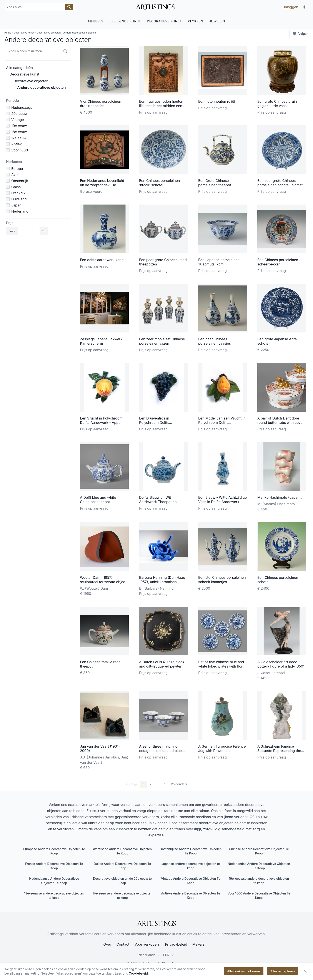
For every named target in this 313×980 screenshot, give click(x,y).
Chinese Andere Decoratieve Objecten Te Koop (259, 851)
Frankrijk (18, 193)
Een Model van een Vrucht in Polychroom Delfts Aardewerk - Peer (222, 423)
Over (107, 944)
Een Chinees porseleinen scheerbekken (278, 262)
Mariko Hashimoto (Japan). (280, 497)
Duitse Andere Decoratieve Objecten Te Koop (122, 866)
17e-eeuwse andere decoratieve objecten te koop (122, 895)
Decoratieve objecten (49, 33)
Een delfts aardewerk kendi (102, 260)
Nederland (20, 211)
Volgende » (179, 784)
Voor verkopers (147, 944)
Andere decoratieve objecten (41, 87)
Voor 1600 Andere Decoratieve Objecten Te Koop (259, 895)
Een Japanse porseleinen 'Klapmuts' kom (219, 262)
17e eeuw (19, 138)
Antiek (17, 144)
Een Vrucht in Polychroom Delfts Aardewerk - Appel (101, 420)
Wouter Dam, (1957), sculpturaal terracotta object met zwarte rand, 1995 (103, 582)
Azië (15, 175)
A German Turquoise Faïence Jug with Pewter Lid (222, 748)
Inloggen (291, 7)
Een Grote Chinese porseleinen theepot (215, 183)
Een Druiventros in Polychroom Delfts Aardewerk (154, 423)
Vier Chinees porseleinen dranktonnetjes (101, 104)
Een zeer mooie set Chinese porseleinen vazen (162, 341)
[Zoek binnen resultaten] (65, 51)
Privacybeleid (176, 944)
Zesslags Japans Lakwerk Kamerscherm (101, 341)
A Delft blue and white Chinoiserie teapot (98, 500)
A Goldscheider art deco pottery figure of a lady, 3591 (281, 664)
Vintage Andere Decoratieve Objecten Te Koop (191, 881)
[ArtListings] (156, 923)
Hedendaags (22, 107)
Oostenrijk (20, 181)
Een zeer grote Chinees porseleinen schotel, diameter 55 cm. (282, 185)
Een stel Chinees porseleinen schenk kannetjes (222, 580)
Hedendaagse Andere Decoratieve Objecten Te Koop (54, 881)
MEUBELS (96, 21)
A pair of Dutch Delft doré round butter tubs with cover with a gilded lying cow (281, 423)
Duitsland (19, 199)
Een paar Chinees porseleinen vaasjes (215, 341)
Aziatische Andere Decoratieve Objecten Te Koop (122, 851)
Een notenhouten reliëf (217, 101)
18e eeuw (19, 132)
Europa (17, 169)
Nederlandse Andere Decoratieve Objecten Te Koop (259, 866)
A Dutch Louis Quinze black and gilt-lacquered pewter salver (162, 666)
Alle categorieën (19, 68)
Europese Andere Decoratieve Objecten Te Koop (54, 851)
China (16, 187)
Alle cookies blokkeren (244, 971)
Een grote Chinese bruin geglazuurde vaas (277, 104)
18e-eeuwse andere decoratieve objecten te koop (54, 895)
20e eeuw (19, 114)
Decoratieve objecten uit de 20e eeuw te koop (122, 881)
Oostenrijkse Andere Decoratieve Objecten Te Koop (191, 851)
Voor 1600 (20, 150)
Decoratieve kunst (24, 33)
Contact (123, 944)
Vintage (18, 120)
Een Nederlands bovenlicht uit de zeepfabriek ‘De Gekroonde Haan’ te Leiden (102, 185)
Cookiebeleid (138, 973)
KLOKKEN (195, 21)
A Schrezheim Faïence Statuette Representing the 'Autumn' (279, 751)
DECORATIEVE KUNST (164, 21)
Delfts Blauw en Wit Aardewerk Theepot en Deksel (158, 502)
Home (8, 33)
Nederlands (149, 955)
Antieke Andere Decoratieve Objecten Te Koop (191, 895)
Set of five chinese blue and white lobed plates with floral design (222, 666)
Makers (198, 944)
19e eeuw (19, 126)
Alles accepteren (283, 971)
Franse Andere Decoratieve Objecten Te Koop (54, 866)
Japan (16, 205)
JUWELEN (217, 21)
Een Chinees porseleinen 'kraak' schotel (159, 183)
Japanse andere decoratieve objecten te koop (191, 866)
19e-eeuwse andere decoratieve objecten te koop (259, 881)
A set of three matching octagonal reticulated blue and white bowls (160, 751)
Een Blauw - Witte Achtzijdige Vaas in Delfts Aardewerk (222, 500)
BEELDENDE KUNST (125, 21)
